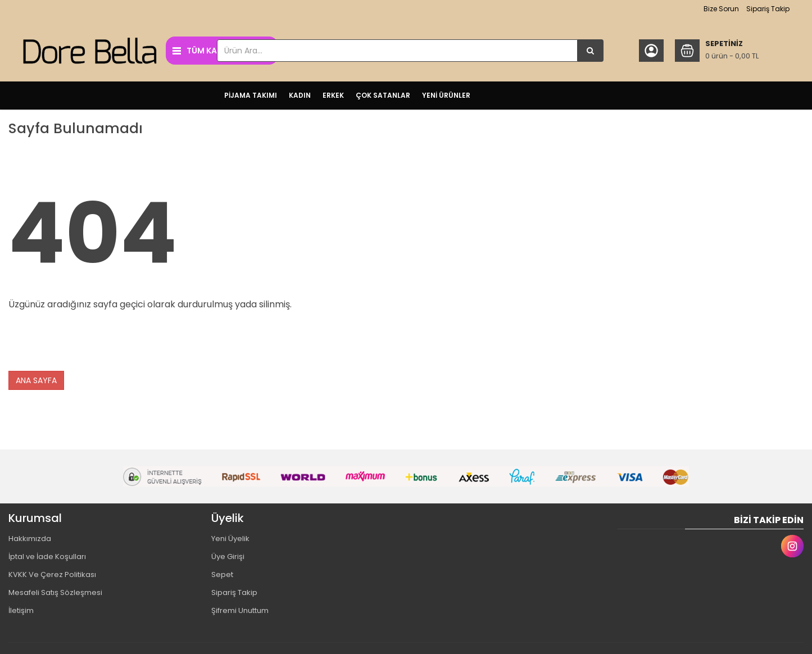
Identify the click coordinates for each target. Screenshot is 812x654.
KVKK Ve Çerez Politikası (52, 574)
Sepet (222, 574)
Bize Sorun (721, 9)
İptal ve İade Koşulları (47, 557)
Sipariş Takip (768, 9)
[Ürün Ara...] (591, 51)
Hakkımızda (30, 539)
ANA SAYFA (36, 380)
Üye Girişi (228, 557)
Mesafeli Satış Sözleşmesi (55, 592)
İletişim (21, 610)
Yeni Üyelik (230, 539)
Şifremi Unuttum (240, 610)
